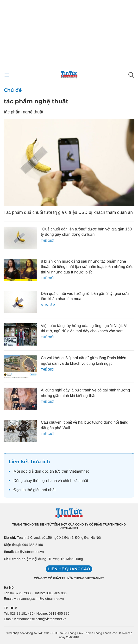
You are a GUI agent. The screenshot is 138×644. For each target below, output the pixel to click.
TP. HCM (11, 608)
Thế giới (47, 241)
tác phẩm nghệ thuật (36, 101)
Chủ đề (13, 90)
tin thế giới (31, 490)
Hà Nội (9, 588)
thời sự (39, 481)
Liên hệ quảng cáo (69, 569)
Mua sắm (48, 305)
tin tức (55, 471)
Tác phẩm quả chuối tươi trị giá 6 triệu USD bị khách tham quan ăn (68, 212)
